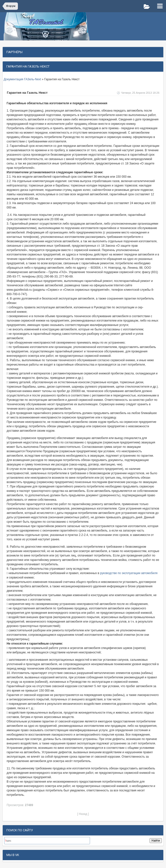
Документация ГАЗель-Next (23, 79)
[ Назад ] (83, 814)
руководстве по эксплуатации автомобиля (128, 573)
